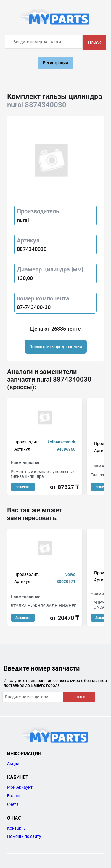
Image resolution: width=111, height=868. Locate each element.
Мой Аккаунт (20, 787)
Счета (13, 804)
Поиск (94, 42)
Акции (13, 763)
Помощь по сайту (24, 836)
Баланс (14, 796)
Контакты (17, 828)
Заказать (23, 487)
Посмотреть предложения (56, 347)
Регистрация (55, 63)
